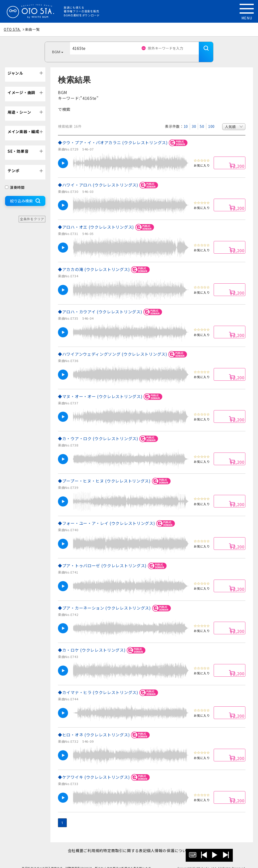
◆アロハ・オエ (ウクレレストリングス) (107, 220)
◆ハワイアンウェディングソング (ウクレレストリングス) (123, 347)
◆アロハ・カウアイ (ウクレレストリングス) (111, 304)
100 (211, 119)
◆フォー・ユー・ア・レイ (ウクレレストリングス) (117, 516)
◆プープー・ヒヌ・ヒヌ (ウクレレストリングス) (115, 474)
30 (194, 119)
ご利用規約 (91, 843)
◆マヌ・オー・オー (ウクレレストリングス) (111, 389)
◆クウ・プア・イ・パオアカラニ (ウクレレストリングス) (123, 135)
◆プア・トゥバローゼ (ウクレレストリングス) (113, 558)
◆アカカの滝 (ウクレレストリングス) (105, 262)
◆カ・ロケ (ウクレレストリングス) (102, 643)
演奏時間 (15, 180)
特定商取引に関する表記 (128, 843)
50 (202, 119)
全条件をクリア (32, 211)
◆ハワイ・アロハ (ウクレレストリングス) (109, 178)
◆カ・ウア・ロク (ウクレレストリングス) (109, 431)
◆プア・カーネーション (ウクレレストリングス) (115, 601)
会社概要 (68, 843)
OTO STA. (12, 29)
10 (186, 119)
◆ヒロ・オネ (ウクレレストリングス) (105, 727)
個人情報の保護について (176, 843)
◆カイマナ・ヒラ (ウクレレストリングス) (109, 685)
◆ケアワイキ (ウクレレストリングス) (105, 770)
